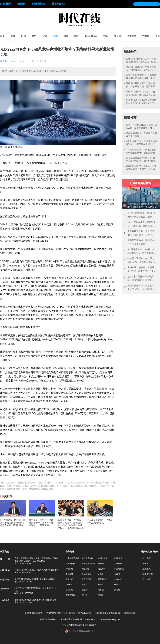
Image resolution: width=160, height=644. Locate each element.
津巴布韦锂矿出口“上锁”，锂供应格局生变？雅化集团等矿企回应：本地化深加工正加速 (142, 95)
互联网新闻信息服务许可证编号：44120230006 (115, 613)
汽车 (106, 36)
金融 (45, 36)
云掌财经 (69, 590)
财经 (34, 36)
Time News (91, 36)
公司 (55, 36)
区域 (24, 36)
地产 (77, 36)
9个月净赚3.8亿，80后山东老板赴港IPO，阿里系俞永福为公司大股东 (142, 144)
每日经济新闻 (87, 558)
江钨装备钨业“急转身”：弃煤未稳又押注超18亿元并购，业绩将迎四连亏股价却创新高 (142, 78)
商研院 (118, 36)
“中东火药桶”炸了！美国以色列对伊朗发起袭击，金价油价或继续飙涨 (142, 153)
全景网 (85, 585)
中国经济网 (103, 558)
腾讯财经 (69, 569)
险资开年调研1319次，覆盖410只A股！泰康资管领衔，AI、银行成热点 (141, 128)
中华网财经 (87, 574)
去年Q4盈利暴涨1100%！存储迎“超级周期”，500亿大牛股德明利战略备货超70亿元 (142, 62)
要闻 (13, 36)
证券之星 (69, 579)
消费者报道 (39, 4)
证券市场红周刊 (88, 564)
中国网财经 (119, 569)
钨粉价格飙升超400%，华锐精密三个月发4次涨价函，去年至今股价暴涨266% (141, 103)
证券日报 (118, 558)
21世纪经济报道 (72, 558)
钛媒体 (117, 585)
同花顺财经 (103, 579)
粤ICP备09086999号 (33, 613)
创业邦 (85, 590)
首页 (2, 36)
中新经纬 (69, 574)
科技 (66, 36)
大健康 (146, 36)
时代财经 (5, 4)
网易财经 (86, 569)
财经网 (101, 564)
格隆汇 (101, 585)
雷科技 (85, 595)
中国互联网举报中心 (48, 619)
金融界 (101, 574)
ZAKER (69, 585)
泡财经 (101, 590)
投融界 (101, 595)
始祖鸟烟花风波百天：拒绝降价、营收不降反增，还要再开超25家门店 (142, 86)
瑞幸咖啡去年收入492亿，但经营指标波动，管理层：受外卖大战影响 (142, 169)
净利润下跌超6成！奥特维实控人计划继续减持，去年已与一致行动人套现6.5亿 (142, 70)
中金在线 (118, 579)
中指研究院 (70, 595)
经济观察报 (70, 564)
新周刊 (21, 4)
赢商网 (117, 590)
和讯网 (117, 574)
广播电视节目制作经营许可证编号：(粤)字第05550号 (69, 613)
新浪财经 (118, 564)
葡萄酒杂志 (58, 4)
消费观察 (132, 36)
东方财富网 (87, 579)
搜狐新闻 (102, 569)
